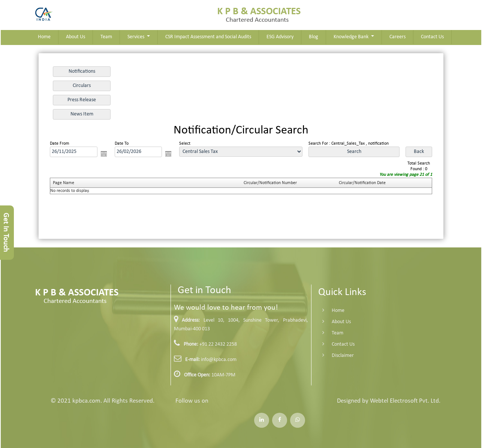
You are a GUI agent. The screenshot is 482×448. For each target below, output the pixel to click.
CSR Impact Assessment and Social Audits (208, 37)
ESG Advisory (280, 37)
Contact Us (432, 37)
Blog (314, 37)
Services (136, 37)
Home (44, 37)
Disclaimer (336, 356)
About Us (76, 37)
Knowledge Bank (352, 37)
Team (106, 37)
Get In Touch (6, 233)
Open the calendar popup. (104, 154)
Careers (397, 37)
